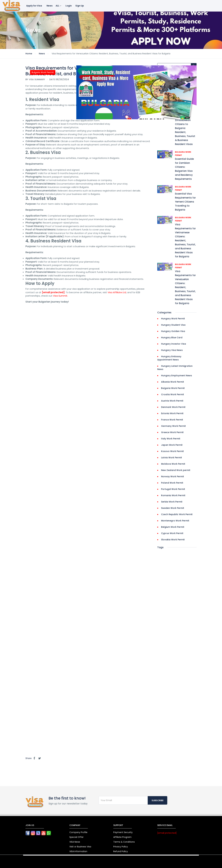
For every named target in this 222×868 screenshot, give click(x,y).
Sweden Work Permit (173, 508)
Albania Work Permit (173, 382)
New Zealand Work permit (176, 470)
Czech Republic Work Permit (177, 514)
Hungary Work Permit (173, 319)
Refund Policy (121, 851)
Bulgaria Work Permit (173, 388)
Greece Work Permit (172, 432)
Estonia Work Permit (172, 413)
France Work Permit (172, 420)
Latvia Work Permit (172, 458)
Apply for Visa (34, 6)
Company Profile (78, 832)
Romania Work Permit (173, 495)
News (50, 6)
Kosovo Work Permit (172, 451)
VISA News (75, 842)
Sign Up (80, 6)
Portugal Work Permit (173, 489)
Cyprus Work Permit (172, 533)
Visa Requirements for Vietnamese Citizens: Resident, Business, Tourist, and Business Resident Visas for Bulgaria (185, 240)
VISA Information (78, 851)
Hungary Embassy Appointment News (169, 358)
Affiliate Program (122, 837)
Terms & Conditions (124, 842)
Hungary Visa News (172, 350)
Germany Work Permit (173, 426)
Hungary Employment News (177, 376)
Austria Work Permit (172, 401)
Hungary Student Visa (173, 325)
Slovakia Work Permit (173, 540)
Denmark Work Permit (173, 407)
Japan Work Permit (172, 445)
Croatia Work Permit (173, 394)
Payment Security (123, 832)
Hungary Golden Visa (173, 331)
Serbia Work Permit (172, 502)
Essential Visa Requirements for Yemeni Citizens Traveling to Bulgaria (185, 202)
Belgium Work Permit (173, 527)
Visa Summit (60, 296)
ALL (58, 6)
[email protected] (53, 292)
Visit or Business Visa (80, 847)
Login (69, 6)
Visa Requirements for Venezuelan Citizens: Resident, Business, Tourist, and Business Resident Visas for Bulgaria (185, 287)
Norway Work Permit (173, 476)
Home (29, 54)
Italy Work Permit (171, 439)
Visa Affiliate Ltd (117, 292)
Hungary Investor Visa (174, 344)
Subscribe (157, 800)
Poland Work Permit (172, 483)
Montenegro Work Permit (175, 521)
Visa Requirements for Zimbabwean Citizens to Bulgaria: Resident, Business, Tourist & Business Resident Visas (185, 128)
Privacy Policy (121, 847)
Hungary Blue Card (172, 338)
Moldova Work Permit (173, 464)
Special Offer (76, 837)
